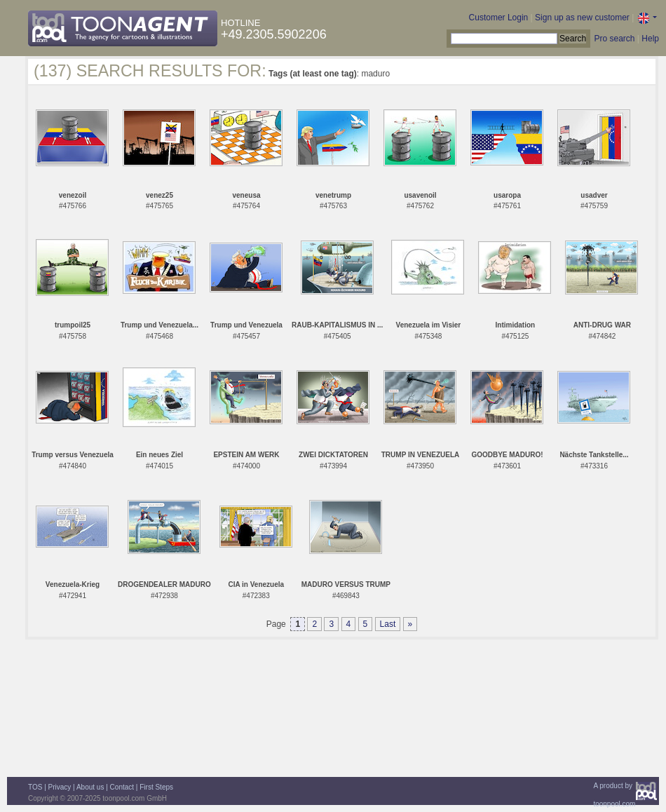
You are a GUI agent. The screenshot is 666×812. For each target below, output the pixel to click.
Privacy (60, 787)
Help (650, 39)
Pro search (614, 39)
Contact (122, 787)
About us (90, 787)
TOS (35, 787)
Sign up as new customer (582, 18)
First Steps (156, 787)
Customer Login (499, 18)
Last (388, 624)
